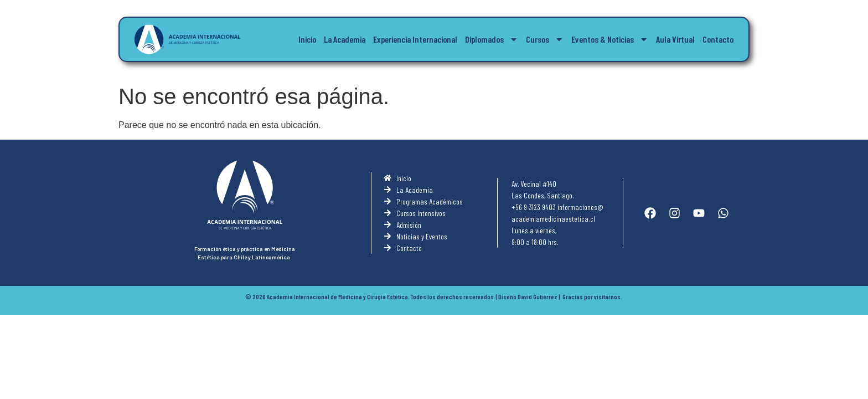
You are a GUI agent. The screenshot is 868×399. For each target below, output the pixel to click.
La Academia (345, 39)
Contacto (718, 39)
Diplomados (492, 39)
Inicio (307, 39)
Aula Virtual (675, 39)
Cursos (545, 39)
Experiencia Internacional (415, 39)
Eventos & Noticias (610, 39)
